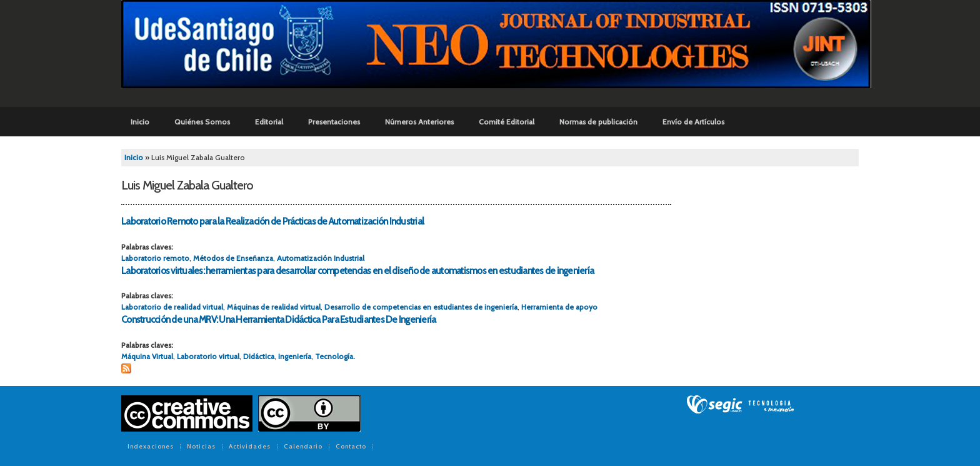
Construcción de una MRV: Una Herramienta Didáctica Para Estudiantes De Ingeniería (278, 320)
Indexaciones (151, 447)
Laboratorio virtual (208, 356)
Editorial (269, 122)
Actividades (250, 447)
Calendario (303, 447)
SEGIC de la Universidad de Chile (740, 405)
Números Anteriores (419, 122)
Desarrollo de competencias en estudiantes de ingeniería (421, 307)
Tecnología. (335, 356)
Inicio (140, 122)
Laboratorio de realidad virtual (172, 307)
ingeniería (295, 356)
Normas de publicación (598, 122)
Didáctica (259, 356)
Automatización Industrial (321, 258)
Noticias (201, 447)
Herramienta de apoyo (559, 307)
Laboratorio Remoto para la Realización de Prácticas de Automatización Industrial (272, 221)
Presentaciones (334, 122)
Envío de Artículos (693, 122)
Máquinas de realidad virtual (274, 307)
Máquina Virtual (147, 356)
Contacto (351, 447)
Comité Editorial (507, 122)
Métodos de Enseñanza (233, 258)
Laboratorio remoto (155, 258)
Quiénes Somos (202, 122)
